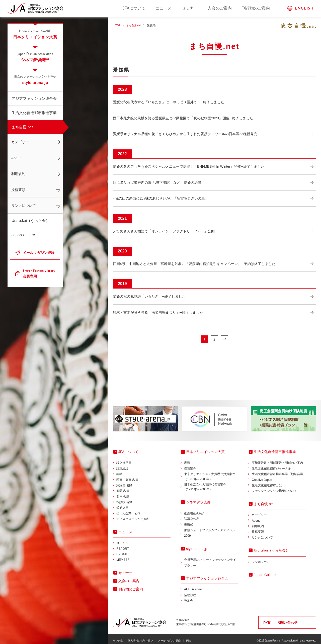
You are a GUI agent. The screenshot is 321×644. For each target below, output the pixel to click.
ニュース (164, 8)
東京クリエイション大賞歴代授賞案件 (211, 473)
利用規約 (18, 174)
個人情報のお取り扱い (140, 637)
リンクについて (24, 206)
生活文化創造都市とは (267, 482)
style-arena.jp (35, 80)
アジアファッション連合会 (34, 98)
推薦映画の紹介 (195, 510)
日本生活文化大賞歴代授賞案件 (211, 484)
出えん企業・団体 (128, 510)
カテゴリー (20, 142)
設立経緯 (122, 465)
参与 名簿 (123, 493)
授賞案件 (190, 465)
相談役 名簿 (124, 498)
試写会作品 (192, 515)
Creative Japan (262, 476)
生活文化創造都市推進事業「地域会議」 (279, 470)
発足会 (189, 597)
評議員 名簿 (124, 482)
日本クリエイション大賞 (35, 34)
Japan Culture (23, 235)
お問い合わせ (287, 619)
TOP (118, 25)
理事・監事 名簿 (127, 476)
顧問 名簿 (123, 487)
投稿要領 (18, 190)
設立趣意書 (124, 459)
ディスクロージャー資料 (133, 515)
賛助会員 (122, 504)
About (16, 158)
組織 (119, 470)
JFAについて (134, 8)
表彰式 (189, 521)
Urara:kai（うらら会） (30, 220)
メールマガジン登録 (39, 253)
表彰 (187, 459)
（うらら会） (271, 546)
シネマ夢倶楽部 (35, 57)
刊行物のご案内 (256, 8)
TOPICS (122, 539)
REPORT (123, 545)
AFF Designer (193, 586)
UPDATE (122, 550)
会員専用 (39, 273)
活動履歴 (190, 591)
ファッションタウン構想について (274, 487)
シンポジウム (261, 558)
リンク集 (118, 637)
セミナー (190, 8)
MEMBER (123, 556)
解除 (188, 637)
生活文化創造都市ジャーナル (271, 465)
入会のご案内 (220, 8)
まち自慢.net (22, 127)
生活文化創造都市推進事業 (34, 113)
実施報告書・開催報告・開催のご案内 (277, 459)
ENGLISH (304, 9)
